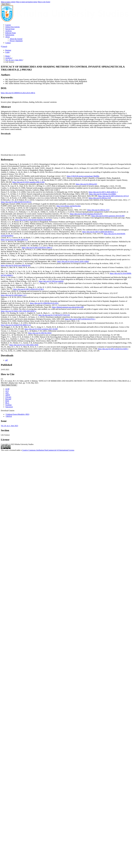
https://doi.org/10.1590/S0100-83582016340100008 (33, 220)
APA (7, 393)
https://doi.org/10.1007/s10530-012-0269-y (113, 349)
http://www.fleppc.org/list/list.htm (69, 206)
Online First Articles (12, 27)
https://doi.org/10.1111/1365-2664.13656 (24, 345)
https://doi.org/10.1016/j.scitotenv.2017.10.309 (41, 329)
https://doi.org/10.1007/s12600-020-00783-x (98, 232)
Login (7, 52)
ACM (7, 389)
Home (8, 56)
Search (4, 46)
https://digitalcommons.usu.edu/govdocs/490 (68, 307)
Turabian (8, 405)
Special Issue (10, 29)
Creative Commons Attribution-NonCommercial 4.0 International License (48, 450)
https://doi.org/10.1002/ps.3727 (98, 210)
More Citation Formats (9, 385)
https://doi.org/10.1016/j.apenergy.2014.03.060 (108, 216)
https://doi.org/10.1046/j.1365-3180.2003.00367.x (19, 311)
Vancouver (9, 407)
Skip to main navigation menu (27, 2)
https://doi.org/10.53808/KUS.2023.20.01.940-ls (18, 93)
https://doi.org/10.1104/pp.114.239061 (103, 194)
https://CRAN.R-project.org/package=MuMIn (83, 176)
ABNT (8, 395)
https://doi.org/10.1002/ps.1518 (100, 198)
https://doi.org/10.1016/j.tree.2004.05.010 (16, 265)
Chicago (8, 397)
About (7, 37)
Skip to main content (8, 2)
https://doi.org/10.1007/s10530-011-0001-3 (37, 248)
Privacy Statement (16, 41)
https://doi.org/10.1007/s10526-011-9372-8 (113, 196)
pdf (6, 360)
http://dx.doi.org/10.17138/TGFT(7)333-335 (54, 315)
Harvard (8, 399)
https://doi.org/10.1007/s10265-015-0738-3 (28, 289)
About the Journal (16, 39)
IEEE (7, 401)
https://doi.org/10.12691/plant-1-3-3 (14, 295)
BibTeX (9, 416)
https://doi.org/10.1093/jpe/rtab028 (51, 281)
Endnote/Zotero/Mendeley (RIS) (17, 414)
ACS (7, 391)
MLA (7, 403)
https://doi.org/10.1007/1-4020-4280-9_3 (103, 192)
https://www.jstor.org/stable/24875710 (14, 240)
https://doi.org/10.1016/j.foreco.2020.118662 (73, 261)
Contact (8, 43)
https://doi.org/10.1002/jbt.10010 (40, 333)
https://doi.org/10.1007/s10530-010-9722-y (80, 319)
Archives (8, 31)
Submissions (10, 35)
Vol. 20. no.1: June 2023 (14, 60)
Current (8, 25)
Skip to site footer (44, 2)
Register (8, 50)
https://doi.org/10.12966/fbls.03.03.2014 (44, 303)
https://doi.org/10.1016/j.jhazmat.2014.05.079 (86, 214)
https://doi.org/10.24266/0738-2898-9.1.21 (16, 325)
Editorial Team (11, 33)
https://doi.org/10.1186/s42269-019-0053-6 (16, 202)
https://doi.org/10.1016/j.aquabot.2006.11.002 (28, 182)
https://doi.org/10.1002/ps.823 (86, 184)
